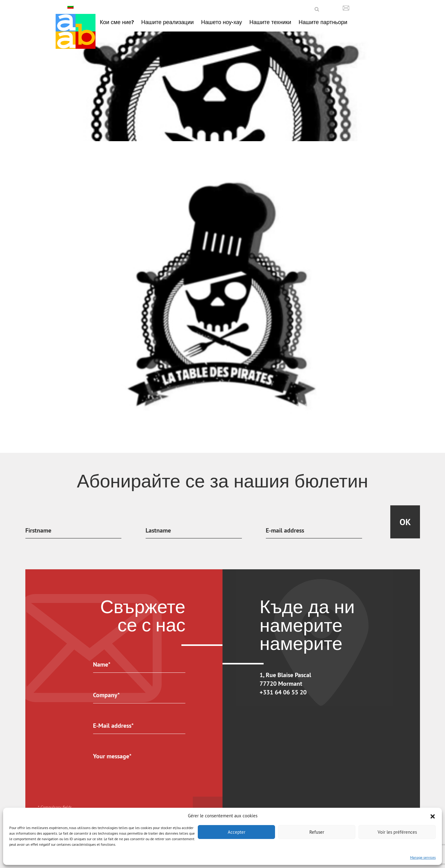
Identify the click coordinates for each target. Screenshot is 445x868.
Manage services (423, 857)
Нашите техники (270, 22)
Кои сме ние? (117, 22)
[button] (433, 816)
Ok (405, 522)
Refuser (317, 832)
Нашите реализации (167, 22)
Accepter (237, 832)
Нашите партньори (323, 22)
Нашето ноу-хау (222, 22)
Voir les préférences (397, 832)
